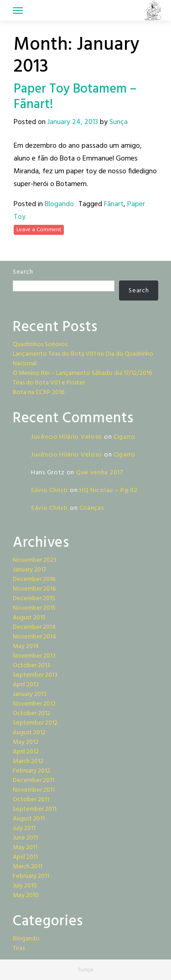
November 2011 (34, 790)
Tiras (19, 948)
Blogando (59, 204)
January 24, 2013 (73, 122)
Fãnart (114, 204)
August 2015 (29, 618)
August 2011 (29, 819)
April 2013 (26, 685)
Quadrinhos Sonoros (40, 345)
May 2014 (26, 646)
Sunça (119, 122)
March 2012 (28, 761)
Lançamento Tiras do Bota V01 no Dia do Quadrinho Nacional (83, 359)
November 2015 (34, 608)
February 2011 (31, 876)
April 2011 (25, 857)
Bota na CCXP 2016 (39, 392)
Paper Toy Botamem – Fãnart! (75, 97)
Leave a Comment (39, 230)
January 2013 (30, 694)
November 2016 (34, 589)
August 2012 (29, 733)
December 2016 (34, 579)
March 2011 (28, 867)
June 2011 (25, 838)
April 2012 (26, 752)
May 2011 (25, 848)
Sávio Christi (49, 490)
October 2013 (31, 666)
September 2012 (35, 723)
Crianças (92, 508)
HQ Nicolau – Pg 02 (109, 490)
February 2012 (31, 771)
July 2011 (24, 828)
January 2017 (29, 570)
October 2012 (31, 713)
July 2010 (25, 886)
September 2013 (35, 675)
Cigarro (124, 437)
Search (23, 272)
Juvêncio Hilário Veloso (67, 437)
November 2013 (34, 656)
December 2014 (34, 627)
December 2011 (34, 780)
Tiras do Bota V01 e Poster (49, 383)
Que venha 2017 (100, 473)
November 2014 (34, 637)
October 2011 (31, 800)
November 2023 (35, 560)
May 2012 (26, 742)
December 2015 (34, 599)
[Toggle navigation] (18, 10)
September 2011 (35, 809)
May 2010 (26, 895)
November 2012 (34, 704)
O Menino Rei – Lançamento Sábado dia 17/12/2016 (82, 373)
